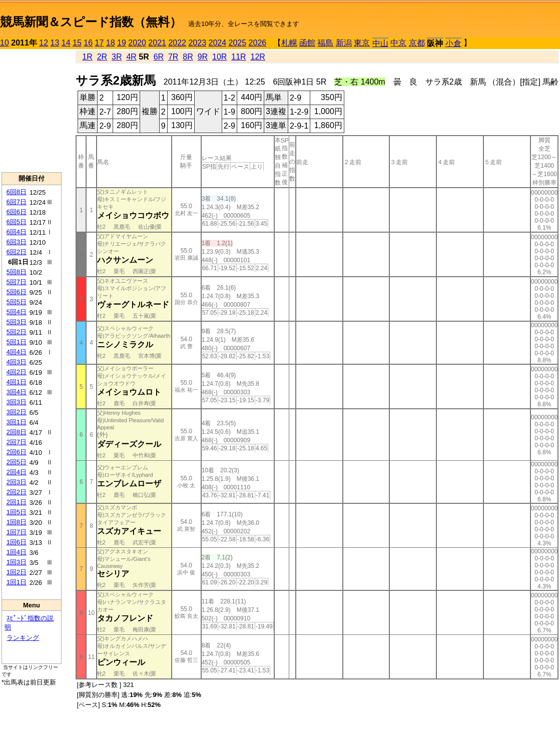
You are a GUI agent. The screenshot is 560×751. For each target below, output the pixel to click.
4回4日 (17, 352)
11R (238, 57)
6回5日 (17, 222)
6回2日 (17, 252)
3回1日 (17, 422)
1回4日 (17, 552)
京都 (417, 43)
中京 (398, 43)
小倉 (453, 43)
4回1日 (17, 382)
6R (159, 57)
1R (87, 57)
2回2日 (17, 492)
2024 (217, 43)
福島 (325, 43)
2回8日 (17, 432)
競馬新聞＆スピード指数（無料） (91, 22)
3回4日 (17, 392)
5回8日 (17, 272)
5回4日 (17, 312)
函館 (307, 43)
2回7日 (17, 442)
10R (219, 57)
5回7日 (17, 282)
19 (122, 43)
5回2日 (17, 332)
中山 (380, 43)
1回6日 (17, 542)
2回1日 (17, 502)
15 (77, 43)
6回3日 (17, 242)
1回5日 (17, 512)
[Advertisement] (32, 111)
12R (258, 57)
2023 (197, 43)
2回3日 (17, 482)
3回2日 (17, 412)
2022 (177, 43)
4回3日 (17, 362)
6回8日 (17, 192)
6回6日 (17, 212)
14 (66, 43)
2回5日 (17, 462)
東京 (362, 43)
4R (131, 57)
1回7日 (17, 532)
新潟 (344, 43)
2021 (157, 43)
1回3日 (17, 562)
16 (88, 43)
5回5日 (17, 302)
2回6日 (17, 452)
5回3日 (17, 322)
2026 (258, 43)
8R (188, 57)
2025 (238, 43)
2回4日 (17, 472)
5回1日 (17, 342)
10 (5, 43)
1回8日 (17, 522)
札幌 (289, 43)
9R (203, 57)
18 (111, 43)
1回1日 (17, 582)
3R (117, 57)
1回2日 (17, 572)
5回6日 (17, 292)
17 (100, 43)
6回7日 (17, 202)
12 (44, 43)
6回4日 (17, 232)
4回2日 (17, 372)
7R (173, 57)
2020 (137, 43)
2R (102, 57)
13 (55, 43)
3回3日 (17, 402)
